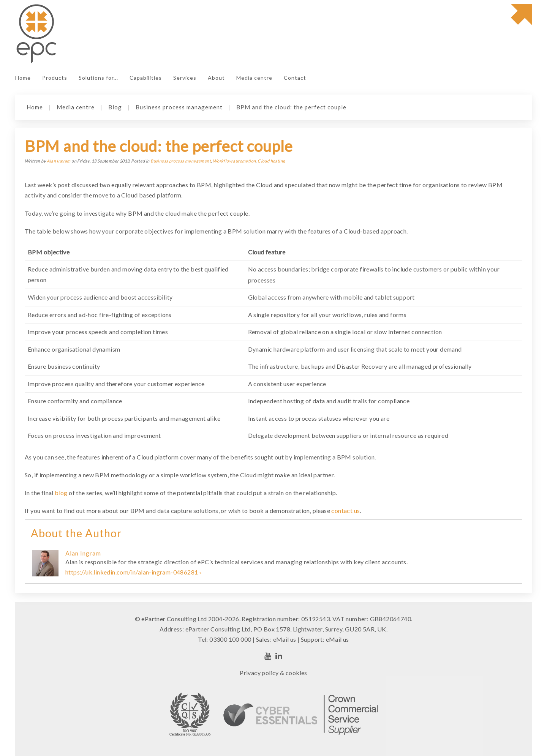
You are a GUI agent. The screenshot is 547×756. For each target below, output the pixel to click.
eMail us (285, 639)
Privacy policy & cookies (273, 673)
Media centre (254, 78)
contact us (345, 511)
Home (23, 78)
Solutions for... (98, 78)
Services (185, 78)
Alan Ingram (58, 161)
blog (61, 493)
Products (55, 78)
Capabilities (146, 78)
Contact (295, 78)
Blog (115, 107)
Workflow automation (234, 161)
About (216, 78)
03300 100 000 (230, 639)
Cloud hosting (271, 161)
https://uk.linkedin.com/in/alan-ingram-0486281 (132, 572)
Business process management (179, 107)
